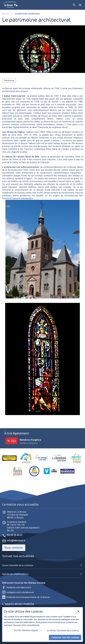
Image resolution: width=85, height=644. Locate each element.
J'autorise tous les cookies (65, 637)
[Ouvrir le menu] (80, 5)
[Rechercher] (74, 5)
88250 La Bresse (17, 515)
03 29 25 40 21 (15, 535)
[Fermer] (78, 611)
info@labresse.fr (16, 540)
